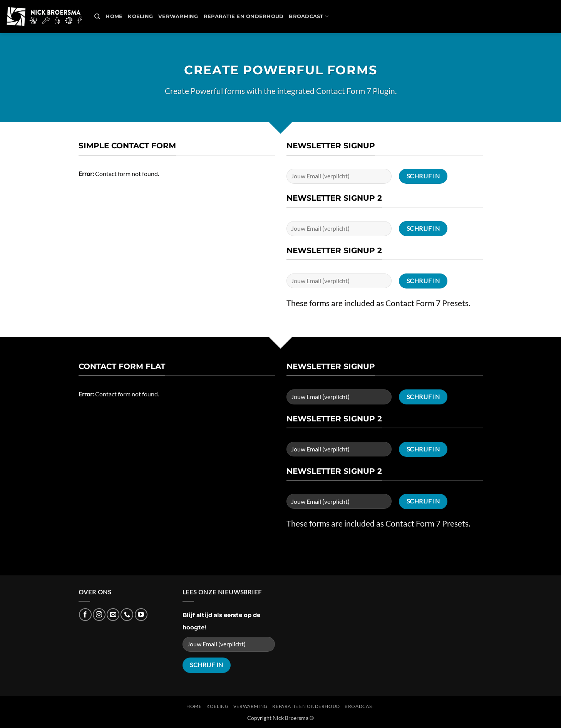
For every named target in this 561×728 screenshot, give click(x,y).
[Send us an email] (113, 615)
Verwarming (178, 16)
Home (114, 16)
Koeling (140, 16)
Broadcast (309, 16)
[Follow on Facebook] (85, 615)
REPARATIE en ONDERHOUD (244, 16)
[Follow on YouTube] (141, 615)
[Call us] (127, 615)
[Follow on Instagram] (99, 615)
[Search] (97, 17)
